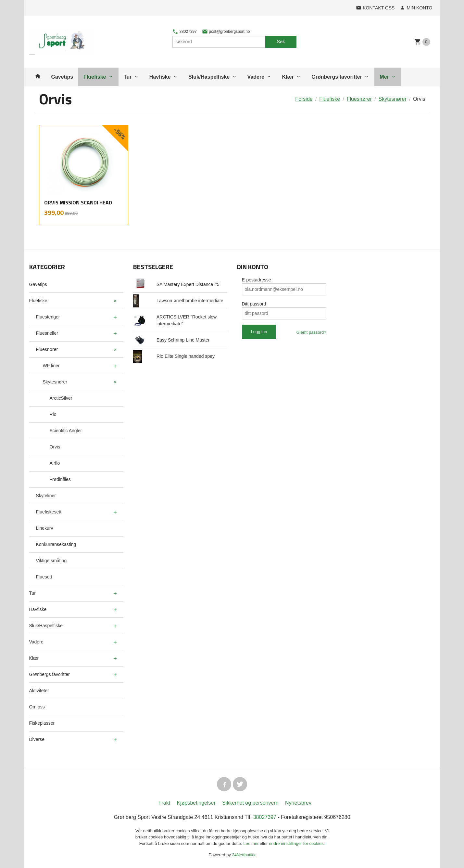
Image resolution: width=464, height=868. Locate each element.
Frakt (164, 803)
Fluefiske (95, 77)
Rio (53, 414)
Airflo (55, 463)
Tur (128, 77)
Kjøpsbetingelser (196, 803)
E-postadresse (257, 280)
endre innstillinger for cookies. (297, 843)
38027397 (185, 32)
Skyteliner (46, 496)
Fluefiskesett (49, 512)
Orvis (55, 447)
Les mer (252, 843)
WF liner (51, 366)
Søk (281, 42)
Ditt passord (254, 304)
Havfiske (160, 77)
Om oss (37, 707)
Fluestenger (48, 317)
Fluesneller (47, 333)
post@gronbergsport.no (226, 32)
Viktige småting (51, 561)
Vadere (256, 77)
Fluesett (44, 577)
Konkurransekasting (56, 544)
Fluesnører (47, 349)
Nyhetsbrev (298, 803)
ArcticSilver (61, 398)
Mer (384, 77)
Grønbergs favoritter (337, 77)
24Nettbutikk (244, 855)
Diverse (37, 739)
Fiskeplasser (42, 723)
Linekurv (45, 528)
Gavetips (62, 77)
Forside (304, 99)
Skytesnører (55, 382)
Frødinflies (60, 479)
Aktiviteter (39, 691)
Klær (288, 77)
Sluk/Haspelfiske (209, 77)
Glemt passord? (311, 332)
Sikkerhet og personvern (250, 803)
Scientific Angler (66, 431)
